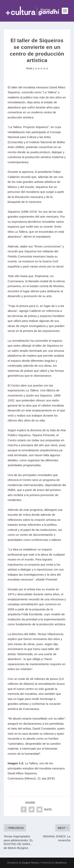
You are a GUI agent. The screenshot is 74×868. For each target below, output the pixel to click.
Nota (29, 68)
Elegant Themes (31, 863)
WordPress (61, 863)
